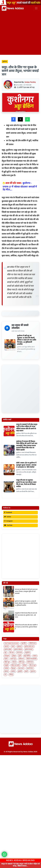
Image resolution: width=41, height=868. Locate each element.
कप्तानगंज (7, 646)
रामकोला (6, 668)
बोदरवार (14, 662)
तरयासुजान (7, 656)
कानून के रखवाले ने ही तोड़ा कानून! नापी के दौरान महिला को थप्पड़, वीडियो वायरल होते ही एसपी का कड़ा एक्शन (27, 428)
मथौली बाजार (30, 662)
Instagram (8, 521)
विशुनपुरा (13, 668)
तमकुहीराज (27, 653)
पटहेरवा (35, 656)
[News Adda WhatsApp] (4, 854)
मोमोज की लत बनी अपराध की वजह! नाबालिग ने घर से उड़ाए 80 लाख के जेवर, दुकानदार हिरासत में (26, 627)
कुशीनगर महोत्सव (18, 650)
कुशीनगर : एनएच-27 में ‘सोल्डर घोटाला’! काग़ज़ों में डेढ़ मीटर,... (20, 186)
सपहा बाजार (21, 668)
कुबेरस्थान (20, 646)
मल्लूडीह (6, 665)
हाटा (5, 675)
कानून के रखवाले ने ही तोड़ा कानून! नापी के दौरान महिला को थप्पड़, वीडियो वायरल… (20, 865)
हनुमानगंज (33, 672)
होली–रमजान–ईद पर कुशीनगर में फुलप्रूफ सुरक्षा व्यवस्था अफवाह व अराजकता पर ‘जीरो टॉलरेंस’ (26, 465)
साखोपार (13, 672)
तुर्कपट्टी (14, 656)
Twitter (8, 517)
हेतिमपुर (11, 675)
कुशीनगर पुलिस (8, 650)
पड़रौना (6, 659)
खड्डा (5, 653)
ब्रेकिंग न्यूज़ (22, 662)
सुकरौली (20, 672)
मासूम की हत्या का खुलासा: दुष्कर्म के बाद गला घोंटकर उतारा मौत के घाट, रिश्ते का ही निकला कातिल (26, 483)
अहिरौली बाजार (32, 643)
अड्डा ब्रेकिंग (24, 643)
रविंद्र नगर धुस (33, 665)
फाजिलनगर (21, 659)
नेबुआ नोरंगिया (27, 656)
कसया (13, 646)
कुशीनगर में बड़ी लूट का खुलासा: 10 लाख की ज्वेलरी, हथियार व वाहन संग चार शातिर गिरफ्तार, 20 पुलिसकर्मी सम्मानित (27, 340)
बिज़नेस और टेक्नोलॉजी (32, 659)
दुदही (20, 656)
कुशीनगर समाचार (29, 650)
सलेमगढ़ (6, 672)
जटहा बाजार (19, 653)
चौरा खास (11, 653)
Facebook (8, 513)
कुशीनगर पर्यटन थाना (29, 646)
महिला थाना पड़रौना (15, 665)
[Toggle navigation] (36, 8)
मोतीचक (25, 665)
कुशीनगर (5, 62)
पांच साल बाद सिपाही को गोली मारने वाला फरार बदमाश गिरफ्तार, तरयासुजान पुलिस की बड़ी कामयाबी (26, 592)
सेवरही (26, 672)
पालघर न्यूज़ (13, 659)
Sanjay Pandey (30, 82)
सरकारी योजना (30, 668)
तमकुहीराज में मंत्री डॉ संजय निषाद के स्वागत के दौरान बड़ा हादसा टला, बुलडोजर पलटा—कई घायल (26, 615)
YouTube (8, 525)
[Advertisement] (20, 32)
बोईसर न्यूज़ (7, 662)
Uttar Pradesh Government (11, 643)
